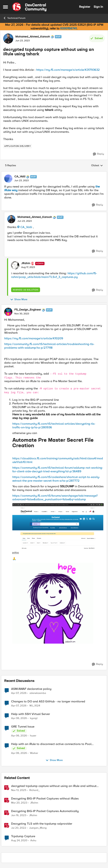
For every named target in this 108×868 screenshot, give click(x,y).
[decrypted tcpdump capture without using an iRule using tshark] (22, 181)
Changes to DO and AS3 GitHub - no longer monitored (48, 701)
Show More (19, 300)
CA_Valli (26, 227)
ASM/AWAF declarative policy (31, 689)
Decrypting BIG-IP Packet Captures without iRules (45, 799)
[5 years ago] (19, 841)
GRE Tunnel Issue (23, 727)
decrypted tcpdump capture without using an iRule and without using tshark (54, 786)
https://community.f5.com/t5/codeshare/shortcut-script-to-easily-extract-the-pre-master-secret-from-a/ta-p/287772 (56, 479)
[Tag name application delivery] (17, 146)
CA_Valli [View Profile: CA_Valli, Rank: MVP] (20, 177)
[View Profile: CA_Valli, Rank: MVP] (8, 179)
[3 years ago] (19, 803)
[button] (54, 511)
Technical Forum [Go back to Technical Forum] (14, 18)
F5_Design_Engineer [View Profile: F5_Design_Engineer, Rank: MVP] (28, 310)
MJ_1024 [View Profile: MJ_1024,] (35, 706)
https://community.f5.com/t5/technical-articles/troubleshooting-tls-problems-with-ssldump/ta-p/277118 (49, 346)
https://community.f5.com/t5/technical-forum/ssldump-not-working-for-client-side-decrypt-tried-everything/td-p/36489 (58, 469)
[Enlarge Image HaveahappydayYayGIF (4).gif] (53, 603)
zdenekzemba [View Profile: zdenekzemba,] (38, 693)
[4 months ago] (19, 693)
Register (85, 7)
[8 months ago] (19, 790)
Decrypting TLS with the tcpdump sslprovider (42, 824)
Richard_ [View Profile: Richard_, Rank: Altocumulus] (34, 790)
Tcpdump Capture (23, 836)
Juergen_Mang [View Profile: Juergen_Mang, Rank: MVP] (38, 828)
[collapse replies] (54, 173)
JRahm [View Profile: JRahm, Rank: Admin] (26, 263)
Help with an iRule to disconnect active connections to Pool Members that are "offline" (51, 744)
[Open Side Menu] (5, 7)
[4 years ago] (19, 828)
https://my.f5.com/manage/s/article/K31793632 (68, 70)
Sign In (98, 7)
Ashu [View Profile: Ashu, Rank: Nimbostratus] (33, 841)
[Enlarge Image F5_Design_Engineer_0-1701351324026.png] (58, 526)
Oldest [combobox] (97, 166)
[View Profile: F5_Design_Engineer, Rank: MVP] (8, 312)
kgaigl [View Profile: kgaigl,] (34, 718)
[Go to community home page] (29, 7)
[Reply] (98, 154)
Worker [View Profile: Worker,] (34, 753)
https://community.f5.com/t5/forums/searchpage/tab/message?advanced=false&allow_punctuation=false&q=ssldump (55, 497)
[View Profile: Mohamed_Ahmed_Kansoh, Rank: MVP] (8, 39)
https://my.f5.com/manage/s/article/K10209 (34, 338)
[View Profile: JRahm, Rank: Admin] (15, 265)
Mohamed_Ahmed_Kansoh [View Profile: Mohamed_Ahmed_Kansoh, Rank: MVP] (33, 37)
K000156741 (68, 28)
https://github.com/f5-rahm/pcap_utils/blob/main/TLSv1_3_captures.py (54, 275)
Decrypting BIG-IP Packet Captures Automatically (45, 811)
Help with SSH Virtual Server (31, 714)
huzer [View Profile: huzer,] (33, 736)
